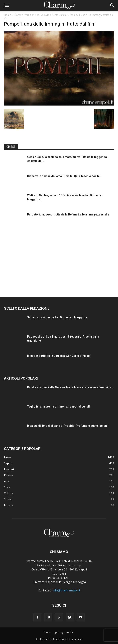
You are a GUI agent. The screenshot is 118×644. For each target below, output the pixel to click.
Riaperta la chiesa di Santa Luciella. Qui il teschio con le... (65, 176)
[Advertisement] (59, 258)
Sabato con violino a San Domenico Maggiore (57, 317)
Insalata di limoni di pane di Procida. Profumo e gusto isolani (67, 426)
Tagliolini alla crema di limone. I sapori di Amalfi (59, 407)
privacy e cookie (64, 632)
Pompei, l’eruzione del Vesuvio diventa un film (41, 15)
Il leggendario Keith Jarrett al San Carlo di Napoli (59, 356)
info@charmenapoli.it (66, 590)
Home (7, 15)
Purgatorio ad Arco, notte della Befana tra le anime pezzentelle (68, 214)
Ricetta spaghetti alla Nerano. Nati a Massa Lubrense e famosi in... (70, 387)
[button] (112, 5)
